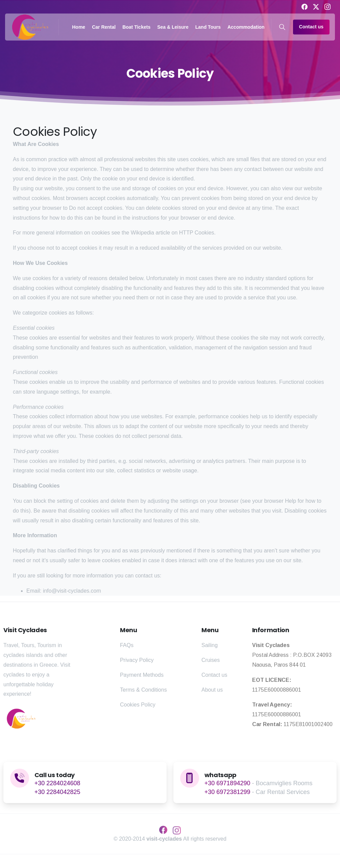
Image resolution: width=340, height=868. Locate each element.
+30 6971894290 (227, 783)
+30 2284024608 (57, 783)
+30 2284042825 (57, 792)
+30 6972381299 (227, 792)
